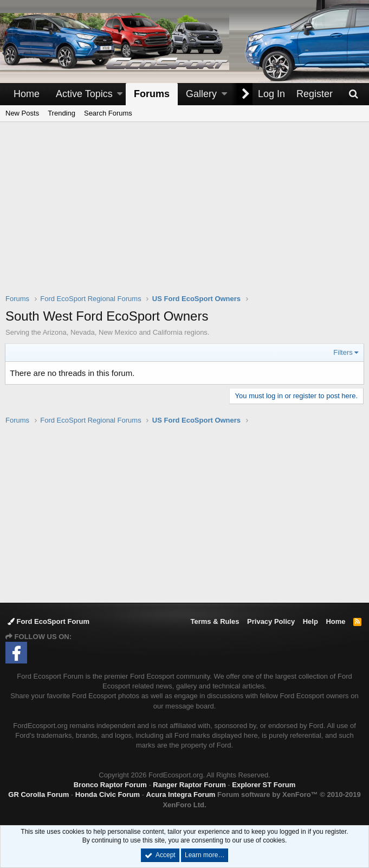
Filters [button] (343, 352)
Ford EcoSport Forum (48, 621)
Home (27, 94)
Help (310, 621)
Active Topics (84, 94)
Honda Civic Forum (108, 794)
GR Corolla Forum (38, 794)
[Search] (353, 94)
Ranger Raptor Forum (189, 785)
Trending (61, 113)
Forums (152, 94)
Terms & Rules (215, 621)
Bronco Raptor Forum (110, 785)
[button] (120, 94)
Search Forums (108, 113)
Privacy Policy (271, 621)
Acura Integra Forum (181, 794)
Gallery (201, 94)
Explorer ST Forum (264, 785)
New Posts (22, 113)
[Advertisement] (187, 215)
